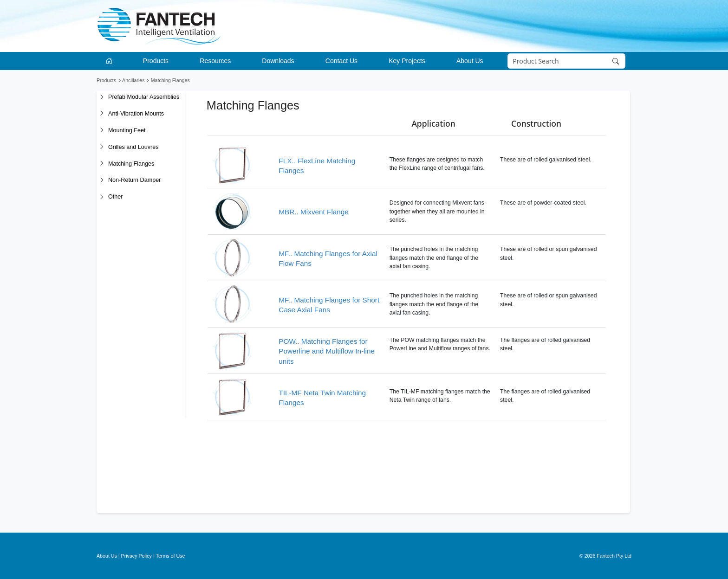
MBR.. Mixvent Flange (313, 212)
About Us (107, 556)
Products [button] (156, 61)
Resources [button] (215, 61)
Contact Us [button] (341, 61)
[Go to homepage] (111, 61)
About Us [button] (470, 61)
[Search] (567, 61)
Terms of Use (171, 556)
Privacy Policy (136, 556)
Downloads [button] (278, 61)
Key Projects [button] (407, 61)
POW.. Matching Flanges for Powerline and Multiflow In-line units (327, 351)
